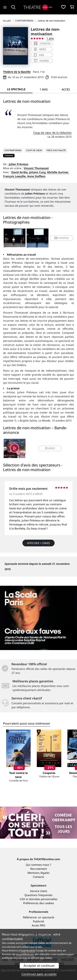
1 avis (50, 38)
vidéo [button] (50, 448)
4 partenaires (28, 950)
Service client (39, 891)
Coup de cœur (34, 150)
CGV (22, 899)
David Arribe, (20, 172)
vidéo (40, 49)
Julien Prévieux (19, 164)
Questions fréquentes (38, 895)
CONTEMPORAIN (13, 150)
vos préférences (25, 954)
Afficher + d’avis (38, 543)
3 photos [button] (61, 238)
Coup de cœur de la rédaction (52, 133)
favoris (41, 61)
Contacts (38, 877)
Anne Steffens (36, 176)
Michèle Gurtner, (58, 172)
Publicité (38, 921)
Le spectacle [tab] (16, 89)
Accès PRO (38, 925)
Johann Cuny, (38, 172)
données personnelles (43, 899)
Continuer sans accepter (39, 974)
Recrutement (39, 869)
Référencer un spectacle (39, 917)
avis (39, 55)
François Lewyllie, (15, 176)
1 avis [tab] (44, 89)
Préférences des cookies (39, 903)
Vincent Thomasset (36, 168)
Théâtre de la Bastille (17, 72)
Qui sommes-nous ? (38, 865)
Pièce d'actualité (56, 150)
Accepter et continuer (39, 966)
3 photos (42, 43)
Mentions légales (39, 873)
